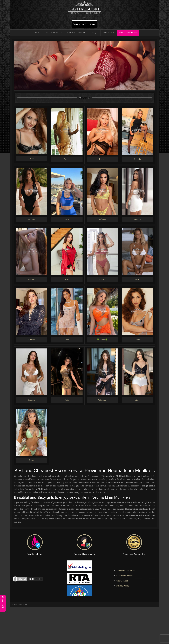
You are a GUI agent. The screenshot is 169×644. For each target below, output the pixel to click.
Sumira (32, 340)
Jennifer (32, 219)
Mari (137, 280)
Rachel (102, 159)
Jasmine (32, 400)
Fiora (32, 460)
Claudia (137, 159)
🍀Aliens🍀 (102, 340)
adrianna (32, 280)
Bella (67, 219)
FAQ (94, 33)
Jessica (102, 280)
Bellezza (102, 219)
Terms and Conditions (126, 571)
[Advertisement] (76, 625)
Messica (137, 219)
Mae (32, 158)
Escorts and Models (125, 576)
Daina (137, 340)
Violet (137, 400)
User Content (122, 581)
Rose (67, 340)
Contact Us (109, 33)
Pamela (67, 159)
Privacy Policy (123, 586)
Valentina (102, 400)
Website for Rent (85, 24)
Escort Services (54, 33)
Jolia (67, 400)
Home (37, 33)
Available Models (76, 33)
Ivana (67, 280)
